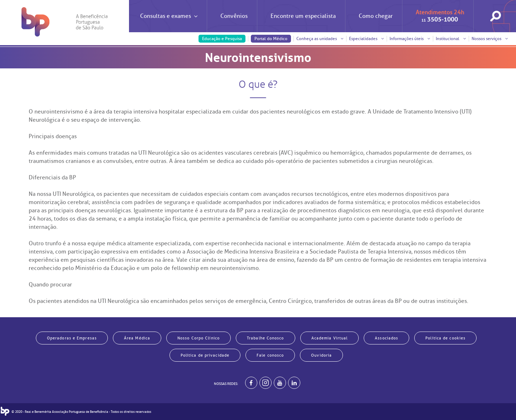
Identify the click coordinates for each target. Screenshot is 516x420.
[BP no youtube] (280, 383)
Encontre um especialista (303, 16)
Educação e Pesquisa (222, 39)
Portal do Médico (271, 39)
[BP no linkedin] (294, 383)
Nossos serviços (490, 39)
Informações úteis (410, 39)
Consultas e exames (169, 22)
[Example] (266, 383)
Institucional (451, 39)
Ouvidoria (321, 355)
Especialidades (367, 39)
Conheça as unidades (320, 39)
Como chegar (376, 16)
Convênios (234, 16)
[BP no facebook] (251, 383)
